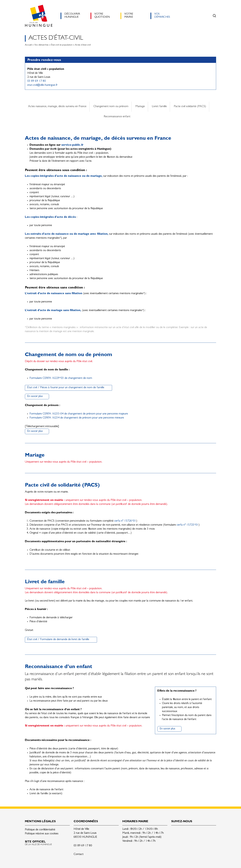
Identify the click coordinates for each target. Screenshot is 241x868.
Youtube (195, 830)
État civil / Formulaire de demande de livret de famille (58, 640)
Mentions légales (40, 822)
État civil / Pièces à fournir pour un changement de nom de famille (66, 388)
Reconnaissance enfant (117, 117)
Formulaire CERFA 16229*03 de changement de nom (61, 378)
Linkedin (174, 830)
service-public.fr (72, 145)
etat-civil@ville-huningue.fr (42, 85)
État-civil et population (62, 45)
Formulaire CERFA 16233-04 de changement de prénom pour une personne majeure (79, 414)
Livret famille (159, 107)
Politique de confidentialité (40, 830)
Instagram (188, 830)
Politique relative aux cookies (42, 834)
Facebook (181, 830)
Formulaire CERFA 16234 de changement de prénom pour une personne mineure (77, 418)
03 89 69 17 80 (37, 81)
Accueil (28, 45)
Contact (79, 854)
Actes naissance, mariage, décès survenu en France (57, 107)
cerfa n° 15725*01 (188, 525)
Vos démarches (41, 45)
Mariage (140, 107)
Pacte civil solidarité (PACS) (190, 107)
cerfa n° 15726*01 (125, 521)
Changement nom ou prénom (111, 107)
